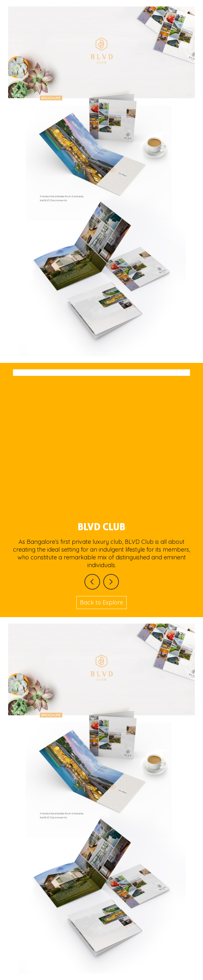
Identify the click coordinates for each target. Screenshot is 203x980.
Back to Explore (101, 602)
